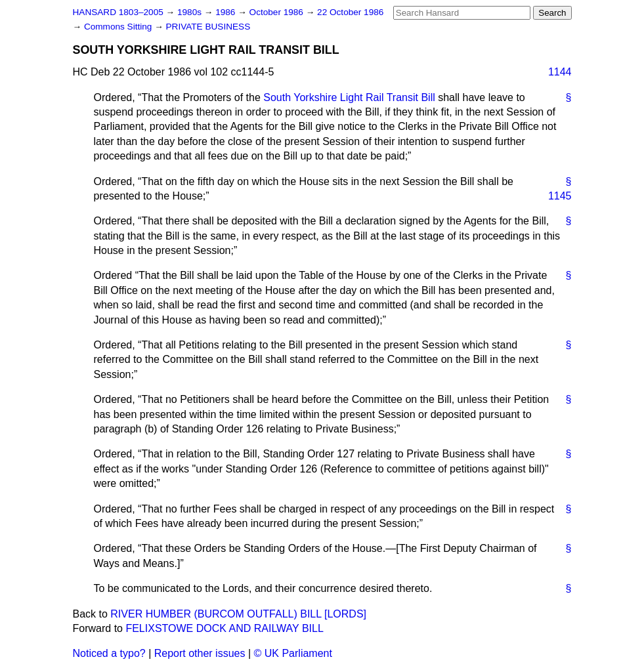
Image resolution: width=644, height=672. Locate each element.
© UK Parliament (293, 653)
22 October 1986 (350, 12)
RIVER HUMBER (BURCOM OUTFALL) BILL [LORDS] (238, 614)
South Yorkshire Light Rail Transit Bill (349, 97)
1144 (560, 72)
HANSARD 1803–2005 (118, 12)
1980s (191, 12)
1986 (226, 12)
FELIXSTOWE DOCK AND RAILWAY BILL (224, 628)
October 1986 (278, 12)
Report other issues (200, 653)
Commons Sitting (119, 27)
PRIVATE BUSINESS (208, 27)
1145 (560, 196)
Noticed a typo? (109, 653)
